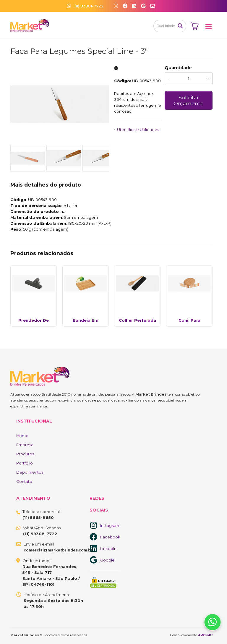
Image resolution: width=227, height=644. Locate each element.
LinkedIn (108, 548)
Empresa (25, 445)
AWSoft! (205, 635)
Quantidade (178, 68)
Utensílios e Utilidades (138, 130)
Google (107, 560)
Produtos (25, 454)
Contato (24, 481)
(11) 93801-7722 (85, 6)
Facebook (110, 537)
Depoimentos (30, 472)
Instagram (110, 525)
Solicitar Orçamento (189, 100)
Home (22, 436)
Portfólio (25, 463)
